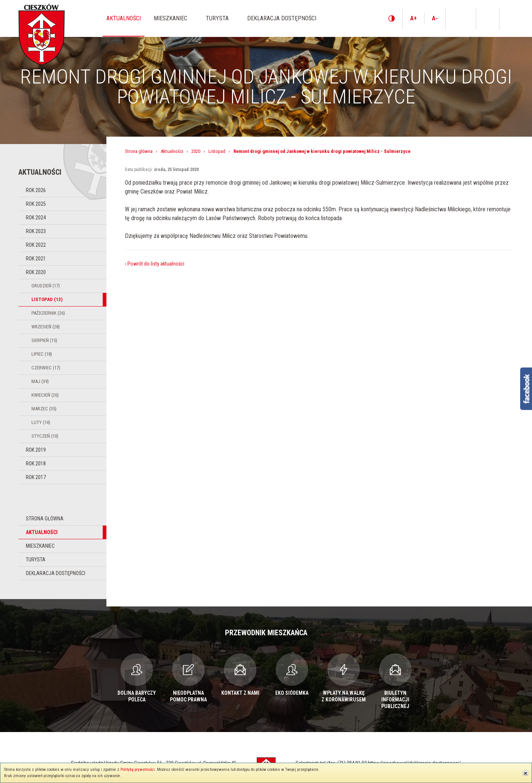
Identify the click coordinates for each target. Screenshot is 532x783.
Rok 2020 (36, 272)
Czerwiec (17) (46, 368)
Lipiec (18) (42, 354)
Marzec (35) (44, 409)
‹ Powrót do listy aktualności (155, 264)
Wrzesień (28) (46, 327)
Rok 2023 (36, 231)
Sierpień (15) (44, 340)
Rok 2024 (36, 218)
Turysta (36, 560)
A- (435, 18)
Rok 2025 (36, 204)
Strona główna (45, 519)
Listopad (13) (47, 299)
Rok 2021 (36, 259)
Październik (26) (48, 313)
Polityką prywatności (138, 770)
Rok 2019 (36, 450)
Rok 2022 (36, 245)
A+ (413, 18)
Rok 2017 (36, 477)
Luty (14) (41, 422)
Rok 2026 (36, 190)
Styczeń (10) (45, 436)
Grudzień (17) (46, 286)
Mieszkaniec (40, 546)
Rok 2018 (36, 464)
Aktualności (42, 532)
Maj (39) (40, 381)
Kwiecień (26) (45, 395)
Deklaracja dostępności (56, 573)
